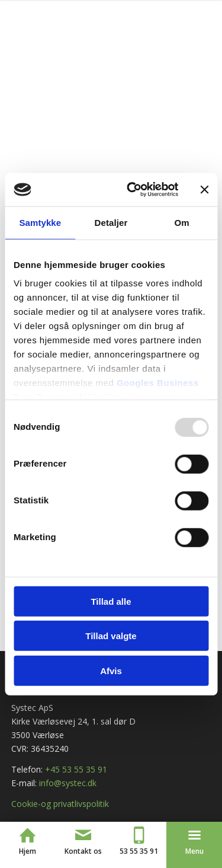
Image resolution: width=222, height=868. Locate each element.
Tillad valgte (111, 636)
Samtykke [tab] (40, 222)
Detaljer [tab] (111, 222)
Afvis (111, 670)
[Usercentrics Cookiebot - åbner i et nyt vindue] (132, 190)
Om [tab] (182, 222)
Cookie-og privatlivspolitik (60, 804)
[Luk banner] (204, 190)
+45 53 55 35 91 (76, 769)
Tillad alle (111, 601)
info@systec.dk (68, 783)
